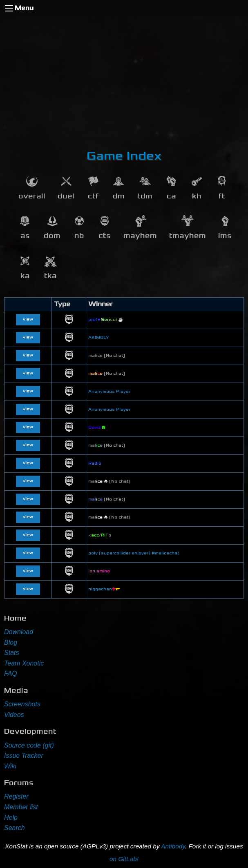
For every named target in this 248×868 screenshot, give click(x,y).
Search (15, 828)
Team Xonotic (24, 663)
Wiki (10, 766)
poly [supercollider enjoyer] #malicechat (134, 553)
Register (16, 796)
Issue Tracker (24, 756)
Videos (14, 715)
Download (19, 632)
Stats (11, 653)
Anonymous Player (109, 392)
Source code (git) (29, 745)
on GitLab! (124, 859)
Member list (21, 807)
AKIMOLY (99, 338)
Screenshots (22, 704)
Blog (11, 642)
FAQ (11, 673)
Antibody (173, 846)
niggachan (104, 589)
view (28, 319)
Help (11, 818)
